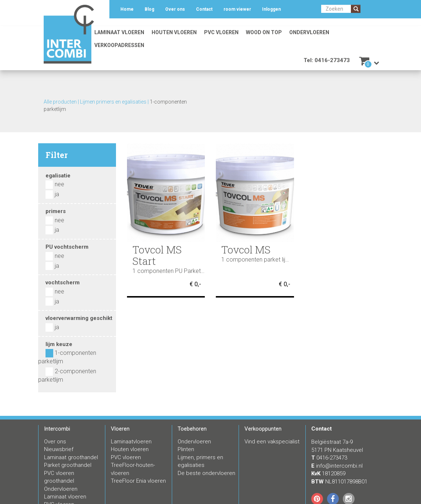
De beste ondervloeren (206, 473)
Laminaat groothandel (71, 457)
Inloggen (271, 9)
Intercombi (57, 429)
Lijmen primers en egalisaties (113, 102)
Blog (149, 9)
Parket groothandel (68, 465)
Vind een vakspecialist (272, 442)
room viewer (237, 9)
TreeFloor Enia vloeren (138, 481)
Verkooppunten (263, 429)
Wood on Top (264, 32)
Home (127, 9)
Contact (204, 9)
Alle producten (60, 102)
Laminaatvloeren (131, 442)
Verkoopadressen (119, 45)
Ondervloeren (309, 32)
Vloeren (120, 429)
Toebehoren (192, 429)
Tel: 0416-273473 (327, 60)
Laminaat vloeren (119, 32)
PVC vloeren (221, 32)
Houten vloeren (174, 32)
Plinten (186, 449)
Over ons (175, 9)
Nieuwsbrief (59, 449)
